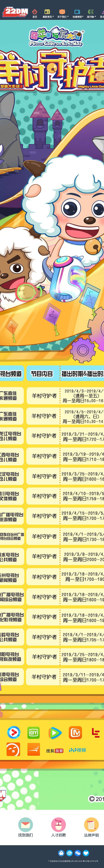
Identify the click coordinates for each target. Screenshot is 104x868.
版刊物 (91, 17)
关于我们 (62, 17)
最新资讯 (47, 17)
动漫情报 (77, 17)
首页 (35, 17)
